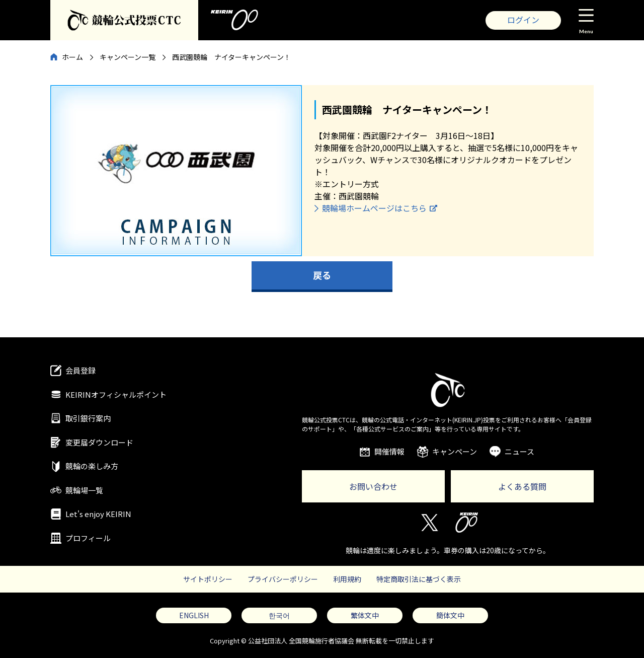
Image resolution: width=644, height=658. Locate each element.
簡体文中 (450, 615)
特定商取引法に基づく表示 (419, 579)
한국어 (279, 615)
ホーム (72, 57)
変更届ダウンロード (99, 442)
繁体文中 (365, 615)
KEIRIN (467, 523)
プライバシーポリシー (283, 579)
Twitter (429, 523)
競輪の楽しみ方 (92, 466)
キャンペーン (455, 451)
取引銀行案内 (88, 418)
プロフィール (88, 538)
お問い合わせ (373, 486)
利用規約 (347, 579)
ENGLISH (194, 615)
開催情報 (389, 451)
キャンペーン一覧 (128, 57)
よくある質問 (522, 486)
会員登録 (80, 370)
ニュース (519, 451)
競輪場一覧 (84, 490)
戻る (322, 275)
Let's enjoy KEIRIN (98, 514)
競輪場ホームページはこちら (374, 208)
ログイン (523, 20)
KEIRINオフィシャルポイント (116, 394)
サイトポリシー (208, 579)
